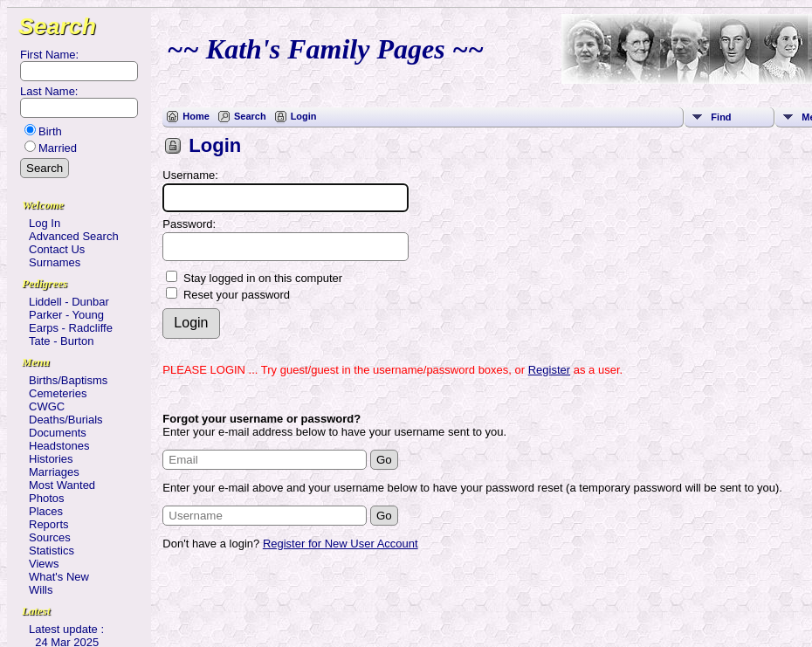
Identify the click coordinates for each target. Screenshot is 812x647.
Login (304, 116)
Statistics (52, 551)
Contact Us (57, 249)
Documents (58, 433)
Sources (50, 537)
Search (57, 26)
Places (46, 511)
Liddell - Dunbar (69, 302)
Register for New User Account (341, 544)
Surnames (55, 262)
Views (44, 564)
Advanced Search (74, 236)
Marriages (54, 472)
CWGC (47, 406)
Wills (41, 590)
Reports (49, 524)
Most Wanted (62, 485)
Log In (45, 223)
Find (721, 117)
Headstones (59, 446)
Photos (46, 498)
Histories (51, 459)
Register (549, 370)
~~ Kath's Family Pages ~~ (325, 49)
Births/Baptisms (68, 380)
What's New (59, 577)
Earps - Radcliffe (71, 328)
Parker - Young (66, 315)
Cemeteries (58, 393)
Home (196, 116)
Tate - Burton (61, 341)
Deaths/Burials (66, 420)
